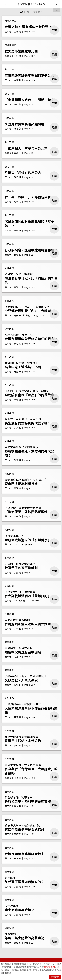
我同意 (55, 977)
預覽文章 (38, 12)
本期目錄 (24, 12)
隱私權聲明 (50, 967)
